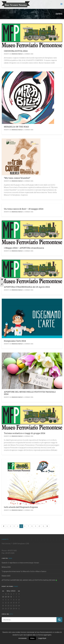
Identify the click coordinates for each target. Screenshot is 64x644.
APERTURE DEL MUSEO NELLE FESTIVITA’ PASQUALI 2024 (30, 393)
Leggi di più (42, 638)
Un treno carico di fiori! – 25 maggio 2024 (24, 209)
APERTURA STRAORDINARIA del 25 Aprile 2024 (27, 287)
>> (19, 591)
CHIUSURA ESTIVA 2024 (16, 51)
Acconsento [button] (23, 638)
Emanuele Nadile (17, 54)
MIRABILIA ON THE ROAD (16, 127)
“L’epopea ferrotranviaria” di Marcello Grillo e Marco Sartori (24, 571)
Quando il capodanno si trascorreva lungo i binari (20, 563)
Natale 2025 (6, 576)
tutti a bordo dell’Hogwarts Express (21, 507)
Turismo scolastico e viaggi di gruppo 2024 (25, 433)
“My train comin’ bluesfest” (17, 178)
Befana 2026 (6, 567)
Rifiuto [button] (32, 638)
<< (3, 591)
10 (39, 526)
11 (43, 526)
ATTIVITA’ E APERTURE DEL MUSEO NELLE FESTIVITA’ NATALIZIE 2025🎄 (29, 580)
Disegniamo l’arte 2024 (15, 341)
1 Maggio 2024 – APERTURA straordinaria (24, 248)
